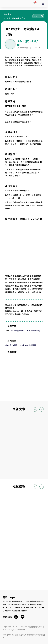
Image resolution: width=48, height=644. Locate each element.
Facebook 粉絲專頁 (28, 345)
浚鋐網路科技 (21, 635)
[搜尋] (42, 16)
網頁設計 (31, 635)
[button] (43, 4)
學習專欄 (8, 14)
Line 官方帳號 (11, 345)
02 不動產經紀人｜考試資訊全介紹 (25, 330)
